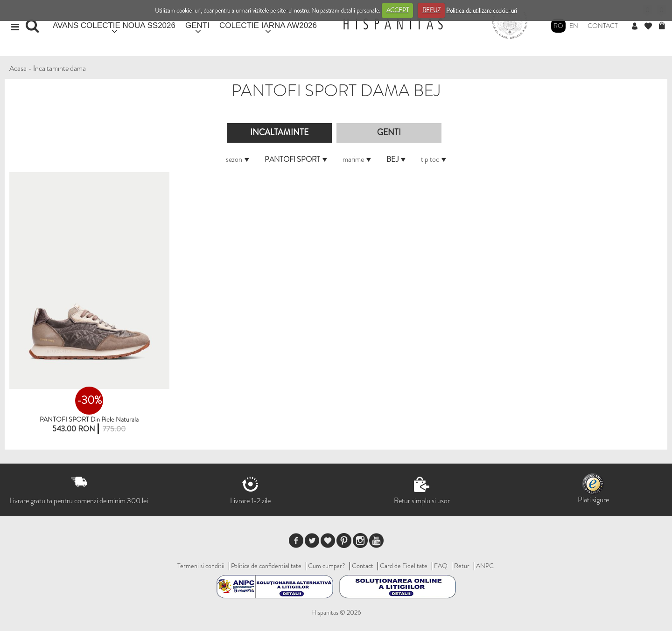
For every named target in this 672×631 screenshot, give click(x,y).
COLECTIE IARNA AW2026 (268, 25)
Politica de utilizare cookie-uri (482, 10)
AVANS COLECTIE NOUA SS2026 (114, 25)
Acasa (18, 68)
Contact (603, 26)
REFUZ (431, 10)
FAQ (441, 566)
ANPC (485, 566)
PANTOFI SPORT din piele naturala (89, 419)
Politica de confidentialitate (266, 566)
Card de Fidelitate (404, 566)
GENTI (197, 25)
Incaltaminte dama (59, 68)
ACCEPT (398, 10)
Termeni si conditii (201, 566)
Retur (462, 566)
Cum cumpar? (327, 566)
